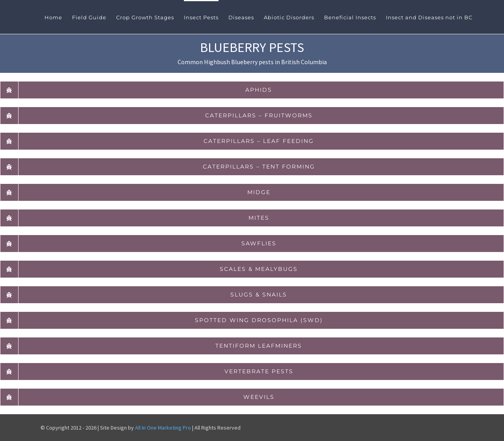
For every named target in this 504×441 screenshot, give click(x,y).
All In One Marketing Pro (163, 428)
